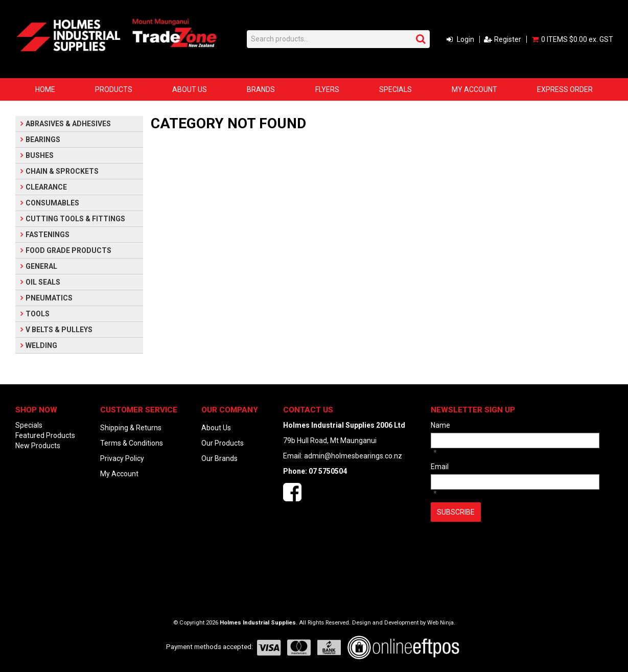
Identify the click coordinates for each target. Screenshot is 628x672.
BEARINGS (43, 140)
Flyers (327, 89)
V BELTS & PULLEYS (59, 330)
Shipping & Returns (131, 428)
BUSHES (40, 155)
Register (508, 39)
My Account (474, 89)
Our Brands (219, 458)
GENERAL (41, 266)
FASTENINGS (48, 235)
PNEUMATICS (49, 298)
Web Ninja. (441, 623)
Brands (261, 89)
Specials (396, 89)
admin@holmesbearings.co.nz (353, 456)
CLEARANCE (46, 187)
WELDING (41, 345)
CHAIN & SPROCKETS (62, 171)
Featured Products (45, 435)
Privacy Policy (122, 458)
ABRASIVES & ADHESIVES (68, 124)
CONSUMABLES (52, 203)
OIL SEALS (43, 282)
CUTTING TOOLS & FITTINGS (75, 219)
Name (440, 425)
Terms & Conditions (132, 443)
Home (45, 89)
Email (440, 467)
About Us (190, 89)
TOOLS (38, 314)
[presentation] (508, 547)
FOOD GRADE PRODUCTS (68, 250)
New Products (38, 446)
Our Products (223, 443)
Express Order (565, 89)
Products (114, 89)
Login (466, 39)
